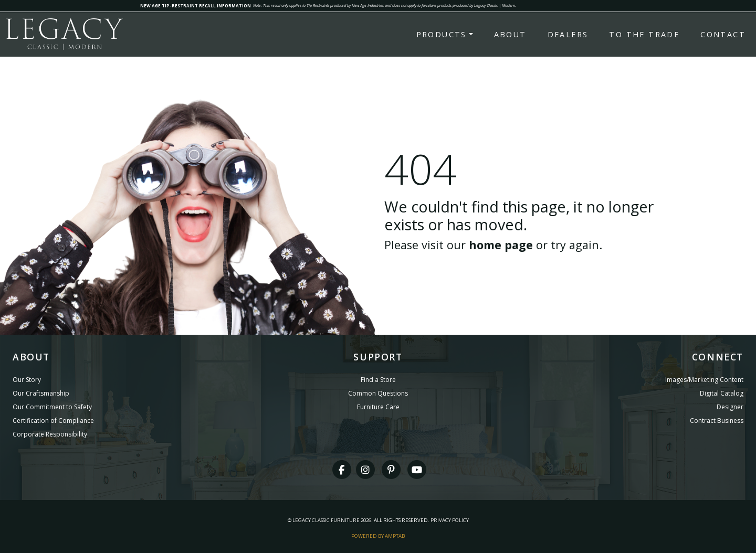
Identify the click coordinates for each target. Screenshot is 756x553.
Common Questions (378, 393)
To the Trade (644, 34)
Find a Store (378, 380)
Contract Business (717, 421)
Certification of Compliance (53, 421)
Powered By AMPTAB (378, 536)
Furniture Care (378, 407)
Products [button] (442, 34)
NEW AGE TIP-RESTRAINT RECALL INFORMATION (196, 6)
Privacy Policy (450, 520)
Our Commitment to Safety (52, 407)
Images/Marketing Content (704, 380)
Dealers (568, 34)
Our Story (27, 380)
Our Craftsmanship (41, 393)
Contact (723, 34)
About (510, 34)
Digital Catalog (722, 393)
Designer (730, 407)
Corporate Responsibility (50, 434)
